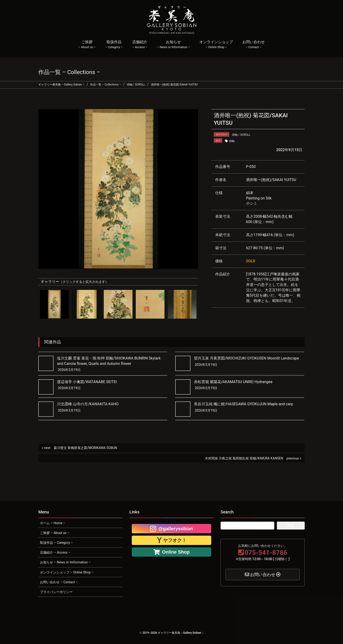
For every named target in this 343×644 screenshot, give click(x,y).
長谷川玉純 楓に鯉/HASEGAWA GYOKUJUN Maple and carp (244, 404)
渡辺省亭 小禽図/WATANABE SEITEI (87, 382)
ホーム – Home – (53, 523)
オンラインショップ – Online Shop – (67, 572)
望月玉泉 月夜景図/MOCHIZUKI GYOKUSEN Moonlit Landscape (247, 358)
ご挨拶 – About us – (55, 533)
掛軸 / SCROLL (241, 135)
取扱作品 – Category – (56, 543)
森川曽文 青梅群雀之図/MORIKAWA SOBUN (85, 448)
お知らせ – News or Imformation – (65, 562)
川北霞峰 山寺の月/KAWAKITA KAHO (88, 404)
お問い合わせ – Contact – (59, 582)
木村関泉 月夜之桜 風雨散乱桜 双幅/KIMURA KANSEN (244, 458)
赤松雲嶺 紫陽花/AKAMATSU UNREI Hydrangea (233, 382)
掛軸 (232, 141)
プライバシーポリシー (56, 592)
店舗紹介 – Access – (55, 552)
